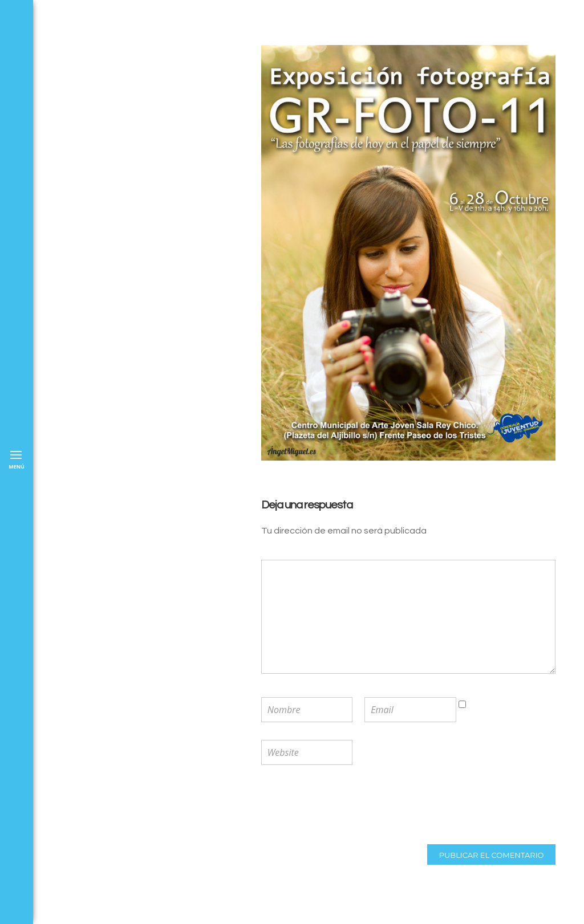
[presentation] (336, 806)
